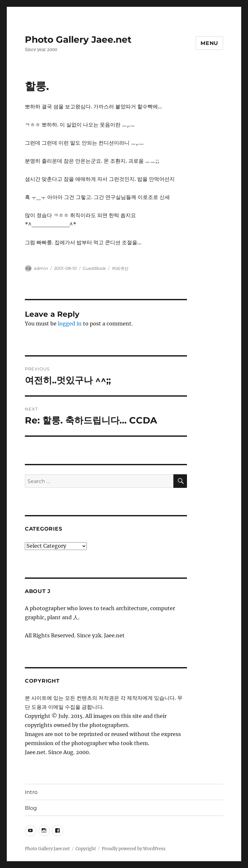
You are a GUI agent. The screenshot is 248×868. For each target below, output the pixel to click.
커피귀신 (120, 268)
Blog (31, 808)
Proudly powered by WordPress (134, 849)
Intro (31, 792)
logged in (70, 324)
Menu (209, 43)
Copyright (86, 849)
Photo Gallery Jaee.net (78, 39)
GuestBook (94, 268)
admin (41, 268)
